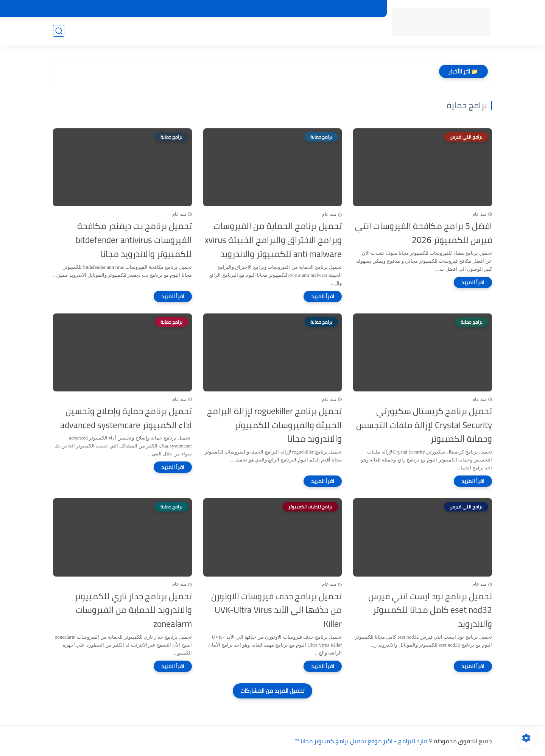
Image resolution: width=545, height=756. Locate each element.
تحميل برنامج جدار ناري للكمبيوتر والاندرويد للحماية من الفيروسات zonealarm (133, 610)
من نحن (125, 9)
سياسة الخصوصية (212, 9)
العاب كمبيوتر (257, 9)
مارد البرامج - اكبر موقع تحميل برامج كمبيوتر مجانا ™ (361, 741)
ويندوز (371, 9)
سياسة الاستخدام (162, 9)
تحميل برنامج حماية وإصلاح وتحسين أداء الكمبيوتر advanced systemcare (126, 418)
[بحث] (59, 31)
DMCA (32, 9)
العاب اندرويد (296, 9)
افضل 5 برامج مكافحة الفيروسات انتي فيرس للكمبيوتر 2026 (424, 233)
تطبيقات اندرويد (337, 9)
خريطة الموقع (65, 9)
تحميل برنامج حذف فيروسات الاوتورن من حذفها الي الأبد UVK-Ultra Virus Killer (276, 610)
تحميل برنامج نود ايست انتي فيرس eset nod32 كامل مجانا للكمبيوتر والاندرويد (430, 610)
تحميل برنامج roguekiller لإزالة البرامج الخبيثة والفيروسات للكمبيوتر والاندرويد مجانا (274, 425)
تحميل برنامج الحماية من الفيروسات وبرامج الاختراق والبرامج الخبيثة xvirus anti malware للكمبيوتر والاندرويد (273, 240)
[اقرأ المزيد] (473, 282)
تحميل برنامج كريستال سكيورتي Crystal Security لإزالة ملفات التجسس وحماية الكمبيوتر (424, 425)
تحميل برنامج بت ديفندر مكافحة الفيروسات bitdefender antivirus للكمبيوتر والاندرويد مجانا (134, 240)
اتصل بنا (99, 9)
